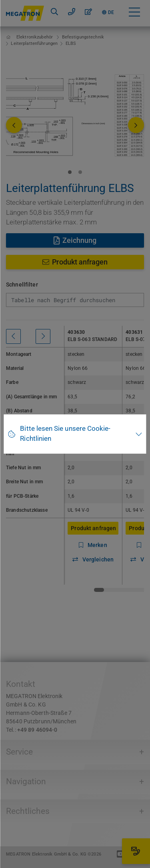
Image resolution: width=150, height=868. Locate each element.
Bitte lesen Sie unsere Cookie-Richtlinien (65, 434)
